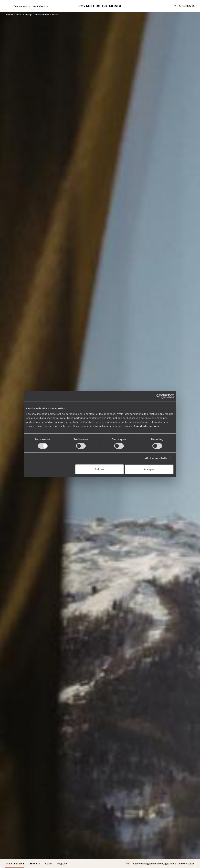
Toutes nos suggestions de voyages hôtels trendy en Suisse (160, 864)
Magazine (62, 863)
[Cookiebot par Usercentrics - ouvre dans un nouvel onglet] (159, 396)
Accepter (149, 469)
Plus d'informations (146, 426)
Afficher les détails (156, 458)
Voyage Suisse (15, 863)
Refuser (99, 469)
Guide (48, 863)
